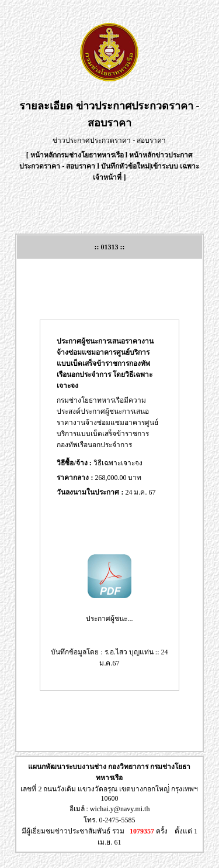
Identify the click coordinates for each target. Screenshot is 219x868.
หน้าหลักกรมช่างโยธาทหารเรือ (77, 155)
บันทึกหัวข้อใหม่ (125, 166)
